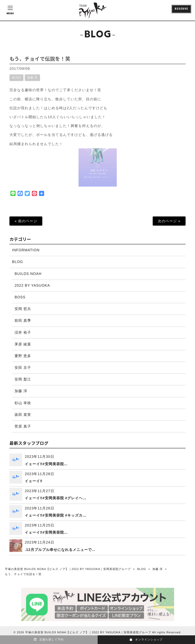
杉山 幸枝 (23, 403)
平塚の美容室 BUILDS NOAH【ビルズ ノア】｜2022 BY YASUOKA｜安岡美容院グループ (68, 569)
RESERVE (181, 9)
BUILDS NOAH (28, 274)
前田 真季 (23, 320)
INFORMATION (26, 250)
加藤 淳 (32, 81)
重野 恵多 (23, 356)
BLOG (16, 81)
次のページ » (169, 221)
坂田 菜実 (23, 415)
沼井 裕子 (23, 332)
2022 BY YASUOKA (32, 285)
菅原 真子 (23, 426)
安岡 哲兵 (23, 309)
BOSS (20, 297)
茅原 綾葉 (23, 344)
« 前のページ (26, 221)
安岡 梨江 (23, 379)
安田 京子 (23, 368)
